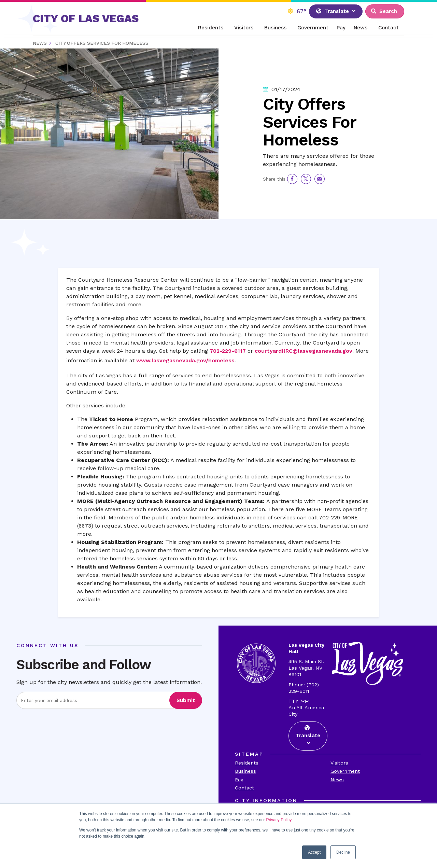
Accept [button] (314, 852)
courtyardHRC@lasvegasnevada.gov (304, 351)
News (361, 28)
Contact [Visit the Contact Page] (244, 788)
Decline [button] (343, 852)
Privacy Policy (279, 820)
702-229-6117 (228, 351)
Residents (211, 28)
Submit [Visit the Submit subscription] (186, 700)
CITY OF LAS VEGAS (86, 18)
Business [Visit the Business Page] (245, 771)
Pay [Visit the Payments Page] (239, 780)
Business (275, 28)
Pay (341, 28)
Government (313, 28)
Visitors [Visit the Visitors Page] (339, 763)
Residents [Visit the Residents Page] (247, 763)
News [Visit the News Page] (337, 780)
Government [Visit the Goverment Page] (345, 771)
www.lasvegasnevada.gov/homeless (185, 360)
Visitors (244, 28)
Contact (389, 28)
